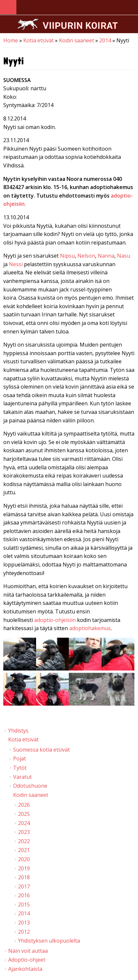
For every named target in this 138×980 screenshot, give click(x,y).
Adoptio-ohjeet (27, 960)
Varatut (22, 777)
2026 (24, 805)
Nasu (124, 256)
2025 (24, 814)
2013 (24, 923)
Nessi (16, 264)
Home (11, 40)
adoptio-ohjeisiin (55, 620)
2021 (24, 850)
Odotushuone (30, 786)
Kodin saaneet (77, 40)
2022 (24, 841)
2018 (24, 877)
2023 (24, 832)
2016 (24, 895)
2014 (105, 40)
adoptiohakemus (90, 628)
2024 (24, 823)
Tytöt (20, 768)
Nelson (86, 256)
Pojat (20, 758)
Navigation (8, 7)
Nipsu (67, 256)
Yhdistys (18, 731)
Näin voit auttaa (28, 951)
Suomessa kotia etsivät (41, 750)
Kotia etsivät (39, 40)
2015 (24, 905)
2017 (24, 886)
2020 (24, 859)
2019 (24, 868)
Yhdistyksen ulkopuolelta (49, 941)
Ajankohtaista (25, 969)
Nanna (106, 256)
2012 (24, 932)
